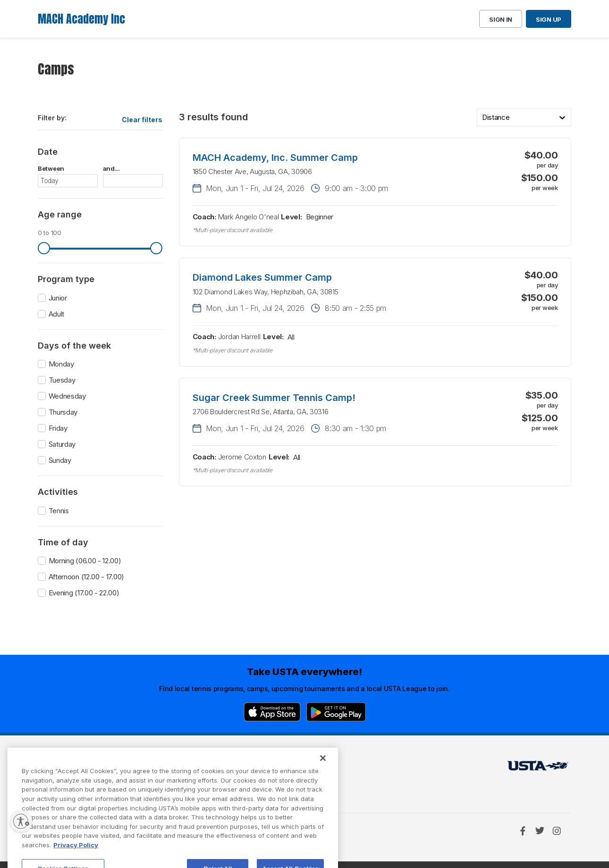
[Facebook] (523, 831)
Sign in (501, 19)
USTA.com (294, 768)
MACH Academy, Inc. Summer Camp (275, 158)
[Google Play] (336, 712)
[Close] (323, 783)
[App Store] (272, 712)
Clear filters (142, 120)
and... (111, 169)
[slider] (44, 248)
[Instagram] (557, 831)
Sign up (549, 19)
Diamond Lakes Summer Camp (262, 277)
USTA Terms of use (190, 768)
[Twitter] (540, 831)
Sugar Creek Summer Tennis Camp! (274, 398)
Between (51, 169)
